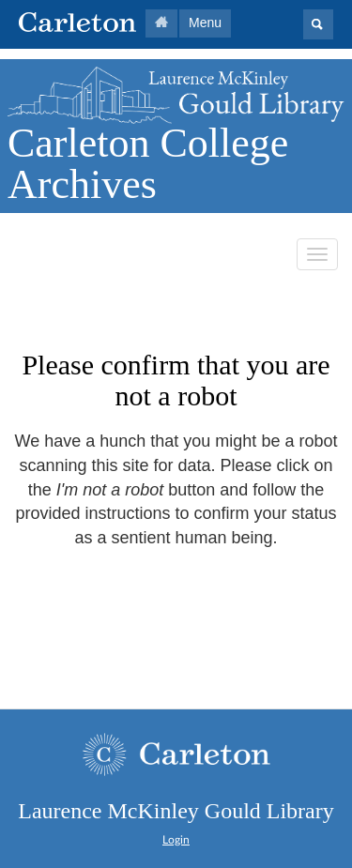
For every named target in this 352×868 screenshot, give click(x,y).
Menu (205, 23)
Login (176, 840)
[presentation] (171, 610)
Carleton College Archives (148, 164)
